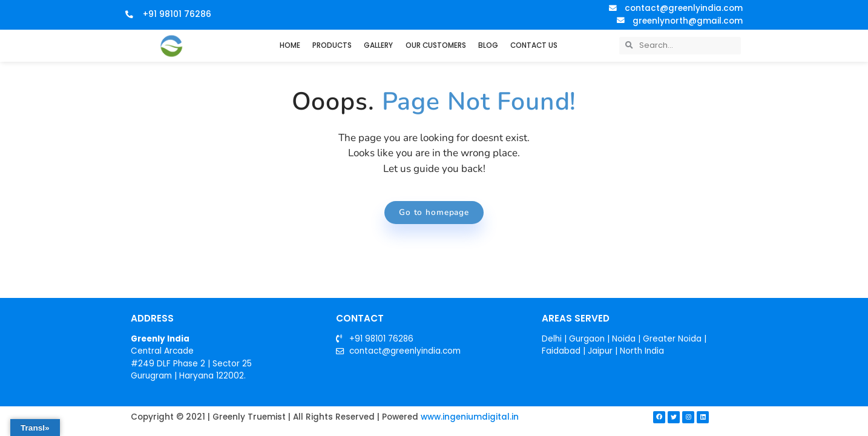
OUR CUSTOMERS (436, 45)
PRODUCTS (332, 45)
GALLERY (378, 45)
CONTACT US (534, 45)
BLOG (488, 45)
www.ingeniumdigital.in (470, 418)
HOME (290, 45)
